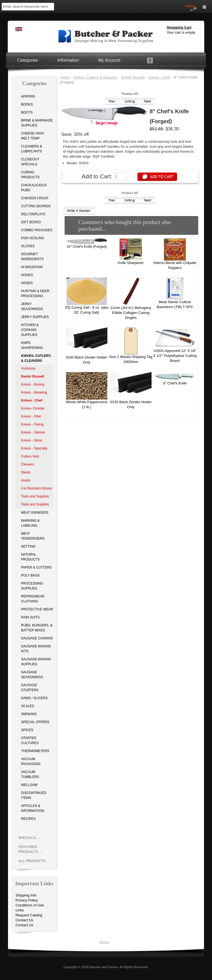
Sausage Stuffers (30, 688)
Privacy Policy (27, 900)
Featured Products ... (30, 849)
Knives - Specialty (34, 448)
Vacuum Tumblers (30, 774)
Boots (27, 112)
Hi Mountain (32, 267)
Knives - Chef (159, 77)
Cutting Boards (36, 206)
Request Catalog (29, 915)
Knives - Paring (32, 424)
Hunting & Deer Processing (35, 294)
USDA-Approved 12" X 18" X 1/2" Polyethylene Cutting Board (175, 356)
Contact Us (24, 920)
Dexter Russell (133, 77)
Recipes (28, 819)
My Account (109, 60)
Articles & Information (32, 808)
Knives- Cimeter (33, 408)
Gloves (28, 246)
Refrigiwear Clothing (33, 599)
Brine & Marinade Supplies (37, 123)
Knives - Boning (33, 384)
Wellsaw (29, 785)
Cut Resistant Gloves (37, 488)
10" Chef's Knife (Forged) (87, 247)
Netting (28, 546)
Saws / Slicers (34, 698)
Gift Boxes (31, 222)
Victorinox (28, 368)
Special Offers (35, 722)
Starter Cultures (30, 741)
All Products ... (34, 861)
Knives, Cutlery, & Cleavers (95, 77)
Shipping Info (26, 895)
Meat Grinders (35, 513)
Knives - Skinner (33, 432)
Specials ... (29, 838)
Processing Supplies (32, 586)
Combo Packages (37, 230)
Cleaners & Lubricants (31, 149)
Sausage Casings (37, 638)
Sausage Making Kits (36, 649)
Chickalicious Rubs (34, 188)
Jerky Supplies (35, 317)
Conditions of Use (30, 905)
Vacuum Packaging (31, 761)
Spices (27, 730)
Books (27, 104)
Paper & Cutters (36, 567)
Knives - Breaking (34, 392)
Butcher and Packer (104, 967)
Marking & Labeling (30, 523)
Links (20, 910)
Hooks (27, 275)
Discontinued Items (34, 795)
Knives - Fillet (31, 416)
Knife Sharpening (32, 345)
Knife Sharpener (131, 263)
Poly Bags (30, 575)
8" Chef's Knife (175, 383)
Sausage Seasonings (32, 675)
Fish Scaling (32, 238)
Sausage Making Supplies (36, 662)
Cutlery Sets (30, 456)
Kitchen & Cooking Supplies (30, 330)
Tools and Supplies (35, 496)
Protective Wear (37, 609)
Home (65, 77)
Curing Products (30, 175)
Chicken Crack (35, 198)
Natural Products (30, 557)
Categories (27, 60)
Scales (27, 706)
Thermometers (35, 751)
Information (68, 60)
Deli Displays (33, 214)
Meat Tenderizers (33, 536)
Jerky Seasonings (32, 306)
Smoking (29, 714)
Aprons (28, 96)
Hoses (27, 283)
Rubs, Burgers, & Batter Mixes (37, 628)
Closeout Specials (30, 162)
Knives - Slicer (32, 440)
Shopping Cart (179, 27)
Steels (26, 472)
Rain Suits (30, 617)
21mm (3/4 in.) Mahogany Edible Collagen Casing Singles (131, 313)
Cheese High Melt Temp (32, 136)
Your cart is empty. (181, 32)
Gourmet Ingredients (32, 257)
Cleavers (27, 464)
